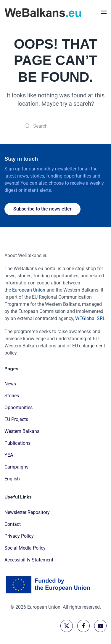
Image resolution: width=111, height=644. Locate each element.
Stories (12, 396)
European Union (29, 290)
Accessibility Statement (29, 560)
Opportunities (18, 408)
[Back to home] (43, 12)
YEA (9, 455)
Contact (13, 524)
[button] (104, 12)
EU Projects (16, 420)
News (10, 384)
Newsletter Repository (27, 512)
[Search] (56, 126)
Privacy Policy (19, 536)
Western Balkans (22, 432)
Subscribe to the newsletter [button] (42, 209)
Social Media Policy (25, 548)
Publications (17, 443)
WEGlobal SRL (90, 318)
